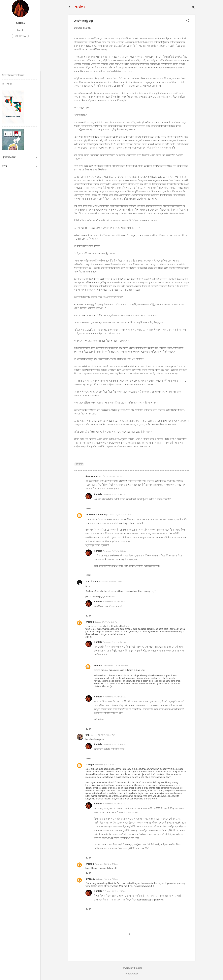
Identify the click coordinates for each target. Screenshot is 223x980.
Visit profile (20, 36)
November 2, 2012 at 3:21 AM (115, 697)
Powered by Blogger (132, 968)
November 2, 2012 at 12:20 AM (116, 666)
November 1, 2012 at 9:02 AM (115, 602)
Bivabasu (90, 879)
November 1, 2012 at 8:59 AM (115, 744)
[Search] (193, 8)
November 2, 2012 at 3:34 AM (115, 804)
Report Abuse (132, 974)
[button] (188, 21)
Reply (88, 508)
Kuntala (98, 494)
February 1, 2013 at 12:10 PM (115, 891)
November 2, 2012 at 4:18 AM (107, 864)
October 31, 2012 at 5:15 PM (110, 582)
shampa (90, 622)
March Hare (92, 581)
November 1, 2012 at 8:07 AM (115, 494)
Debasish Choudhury (96, 515)
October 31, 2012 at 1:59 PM (110, 476)
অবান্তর (80, 7)
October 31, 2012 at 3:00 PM (120, 515)
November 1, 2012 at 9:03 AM (115, 551)
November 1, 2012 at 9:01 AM (115, 642)
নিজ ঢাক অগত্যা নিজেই (13, 75)
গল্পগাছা (79, 464)
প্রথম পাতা (7, 84)
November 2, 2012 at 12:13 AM (107, 765)
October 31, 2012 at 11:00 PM (103, 735)
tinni (88, 735)
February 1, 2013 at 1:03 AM (107, 879)
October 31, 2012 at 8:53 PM (106, 622)
